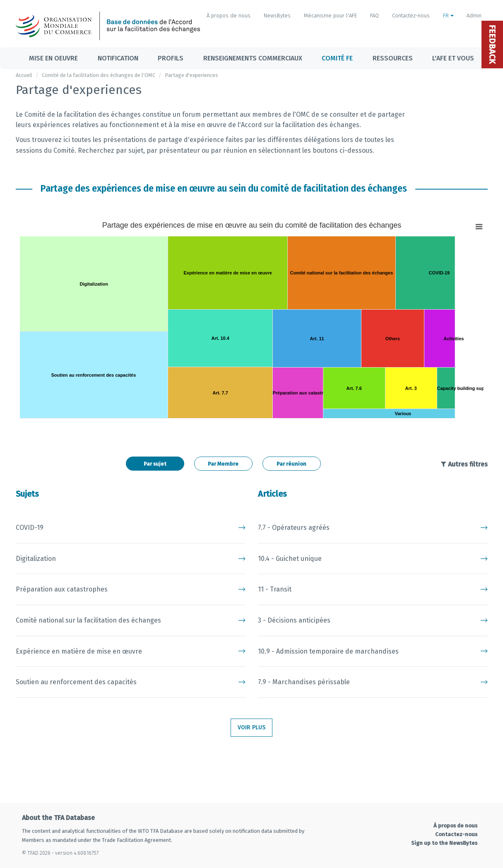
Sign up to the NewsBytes (444, 843)
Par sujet (155, 464)
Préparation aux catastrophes (131, 589)
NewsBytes (277, 16)
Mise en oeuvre (53, 58)
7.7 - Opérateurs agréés (373, 528)
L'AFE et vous (453, 58)
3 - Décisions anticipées (373, 620)
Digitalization (131, 559)
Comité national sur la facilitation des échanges (131, 620)
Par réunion (291, 464)
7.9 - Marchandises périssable (373, 682)
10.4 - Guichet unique (373, 559)
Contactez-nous (411, 16)
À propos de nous (229, 16)
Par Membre (223, 464)
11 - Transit (373, 589)
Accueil (24, 75)
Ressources (393, 58)
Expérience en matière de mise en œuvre (131, 652)
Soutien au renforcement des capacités (131, 682)
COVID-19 (131, 528)
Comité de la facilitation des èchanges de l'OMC (99, 75)
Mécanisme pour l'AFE (330, 16)
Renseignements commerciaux (253, 58)
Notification (118, 58)
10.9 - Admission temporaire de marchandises (373, 652)
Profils (171, 58)
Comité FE (337, 58)
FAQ (374, 16)
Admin (474, 16)
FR (448, 16)
